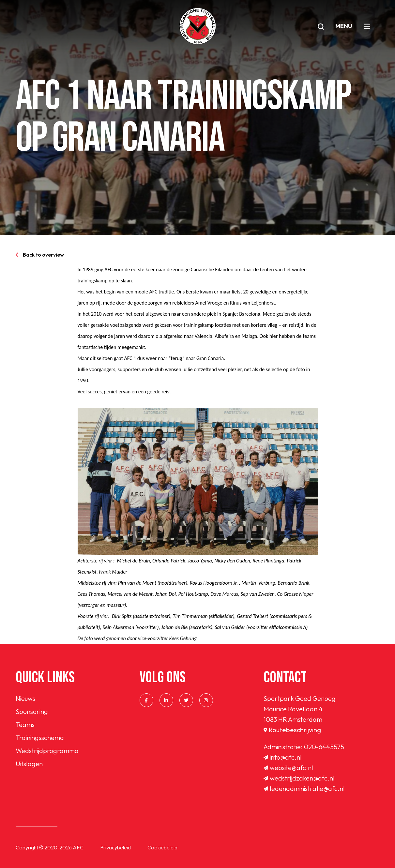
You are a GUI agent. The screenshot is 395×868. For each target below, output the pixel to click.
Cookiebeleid (162, 847)
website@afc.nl (288, 768)
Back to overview (40, 255)
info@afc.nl (283, 757)
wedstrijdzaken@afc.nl (299, 778)
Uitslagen (29, 764)
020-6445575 (324, 747)
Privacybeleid (115, 847)
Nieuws (25, 698)
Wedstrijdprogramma (47, 751)
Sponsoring (32, 711)
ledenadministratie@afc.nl (304, 789)
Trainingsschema (40, 738)
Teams (25, 725)
